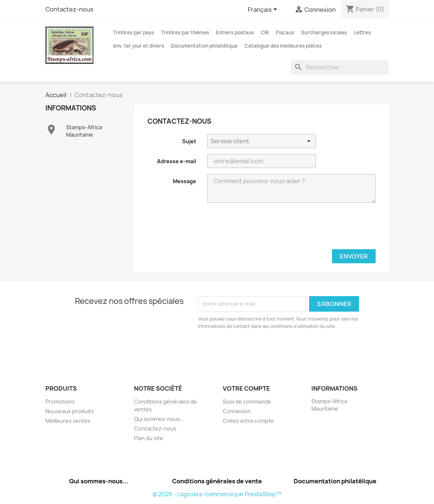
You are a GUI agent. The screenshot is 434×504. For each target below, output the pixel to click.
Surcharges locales (324, 32)
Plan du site (149, 438)
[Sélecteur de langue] (264, 10)
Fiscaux (285, 32)
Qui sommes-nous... (159, 419)
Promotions (60, 402)
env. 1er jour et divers (139, 46)
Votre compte (246, 388)
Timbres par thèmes (185, 32)
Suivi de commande (247, 402)
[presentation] (319, 229)
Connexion (237, 411)
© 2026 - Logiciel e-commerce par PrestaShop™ (217, 494)
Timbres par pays (134, 32)
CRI (265, 32)
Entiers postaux (235, 32)
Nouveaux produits (70, 411)
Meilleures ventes (68, 421)
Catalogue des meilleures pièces (283, 46)
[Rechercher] (340, 67)
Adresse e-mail (177, 161)
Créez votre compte (248, 421)
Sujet (189, 141)
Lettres (362, 32)
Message (184, 181)
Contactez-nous (69, 9)
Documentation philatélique (204, 46)
